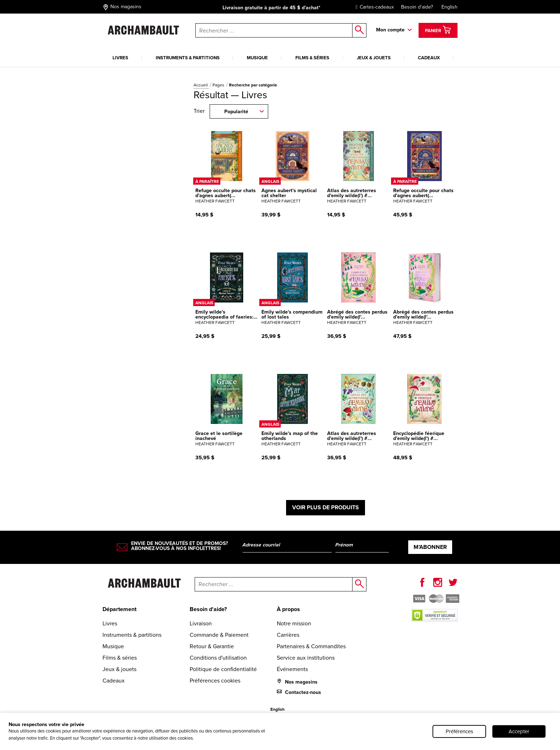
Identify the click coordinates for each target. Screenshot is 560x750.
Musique (257, 58)
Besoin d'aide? (417, 7)
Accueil (201, 85)
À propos (288, 609)
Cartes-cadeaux (373, 7)
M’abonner (430, 547)
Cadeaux (429, 58)
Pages (219, 85)
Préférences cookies (215, 681)
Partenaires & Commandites (311, 646)
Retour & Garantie (212, 646)
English (449, 7)
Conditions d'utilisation (218, 658)
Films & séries (312, 58)
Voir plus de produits (326, 507)
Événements (292, 669)
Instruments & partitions (188, 58)
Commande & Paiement (219, 635)
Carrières (288, 635)
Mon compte (390, 30)
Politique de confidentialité (223, 669)
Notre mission (294, 623)
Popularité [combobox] (236, 112)
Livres (120, 58)
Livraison (201, 623)
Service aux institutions (306, 658)
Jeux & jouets (374, 58)
